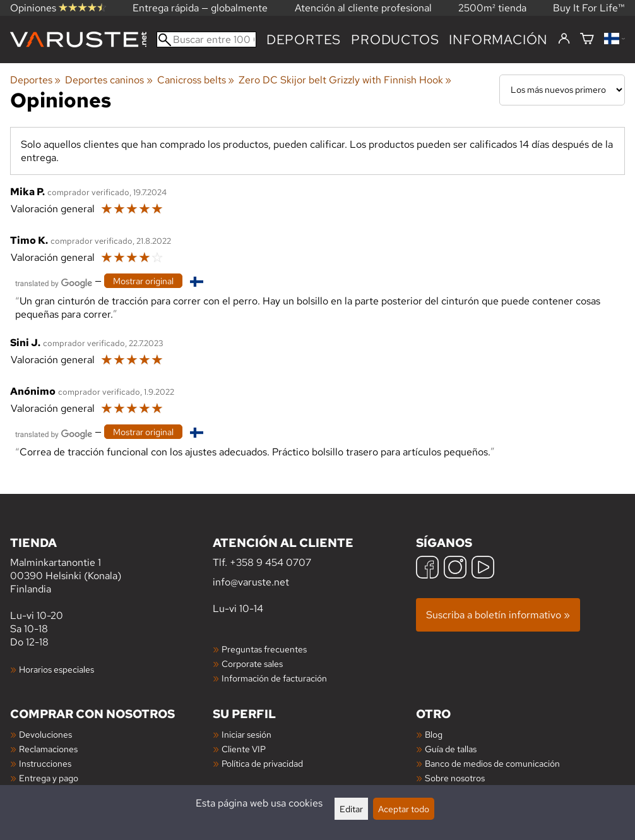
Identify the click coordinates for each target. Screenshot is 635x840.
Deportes (304, 39)
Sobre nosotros (455, 778)
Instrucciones (45, 763)
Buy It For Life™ (589, 8)
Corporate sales (252, 663)
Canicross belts (196, 80)
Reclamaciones (48, 749)
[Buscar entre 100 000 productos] (206, 39)
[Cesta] (587, 39)
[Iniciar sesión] (564, 39)
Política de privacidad (262, 763)
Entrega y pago (49, 778)
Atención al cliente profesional (363, 8)
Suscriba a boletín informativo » (498, 615)
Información (498, 39)
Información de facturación (274, 678)
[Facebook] (427, 569)
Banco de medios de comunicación (492, 763)
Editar (351, 809)
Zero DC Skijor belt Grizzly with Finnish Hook (345, 80)
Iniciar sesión (246, 734)
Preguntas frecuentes (264, 649)
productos (395, 39)
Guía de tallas (451, 749)
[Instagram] (455, 569)
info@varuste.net (251, 582)
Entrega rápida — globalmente (200, 8)
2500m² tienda (492, 8)
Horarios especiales (56, 669)
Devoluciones (45, 734)
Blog (434, 734)
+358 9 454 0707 (270, 562)
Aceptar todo (404, 809)
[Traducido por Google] (54, 282)
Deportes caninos (109, 80)
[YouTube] (483, 569)
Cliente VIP (244, 749)
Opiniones (58, 8)
